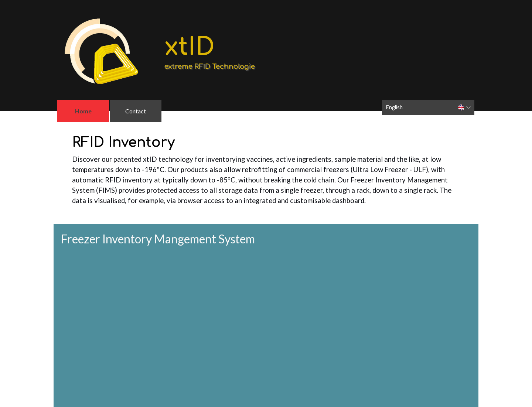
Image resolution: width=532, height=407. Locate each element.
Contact (136, 111)
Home (83, 111)
